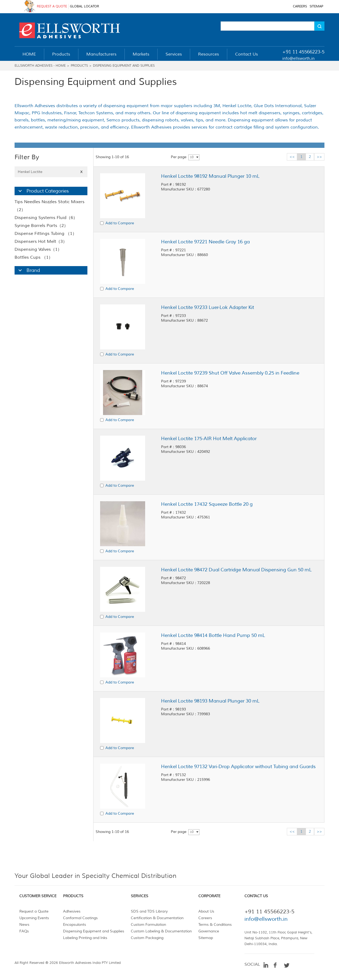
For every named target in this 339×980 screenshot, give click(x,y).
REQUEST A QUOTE (52, 6)
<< (292, 157)
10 (192, 157)
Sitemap (206, 938)
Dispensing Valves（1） (38, 249)
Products (79, 66)
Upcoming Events (34, 918)
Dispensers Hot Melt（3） (41, 241)
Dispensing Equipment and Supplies (124, 66)
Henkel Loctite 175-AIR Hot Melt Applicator (209, 439)
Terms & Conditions (215, 925)
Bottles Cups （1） (34, 257)
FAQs (24, 931)
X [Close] (81, 172)
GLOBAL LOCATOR (84, 6)
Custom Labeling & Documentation (161, 931)
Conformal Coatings (80, 918)
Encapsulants (75, 925)
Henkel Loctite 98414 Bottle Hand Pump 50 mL (213, 635)
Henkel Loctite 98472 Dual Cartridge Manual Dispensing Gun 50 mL (236, 570)
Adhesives (72, 911)
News (24, 925)
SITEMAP (316, 6)
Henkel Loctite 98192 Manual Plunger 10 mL (210, 176)
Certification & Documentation (157, 918)
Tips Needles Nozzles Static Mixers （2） (50, 206)
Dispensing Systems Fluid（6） (46, 218)
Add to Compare (120, 223)
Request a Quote (34, 911)
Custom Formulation (148, 925)
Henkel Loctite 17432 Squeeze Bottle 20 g (207, 504)
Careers (205, 918)
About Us (206, 911)
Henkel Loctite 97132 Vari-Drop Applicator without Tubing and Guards (238, 767)
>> (319, 157)
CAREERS (300, 6)
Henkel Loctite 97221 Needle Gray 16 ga (205, 242)
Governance (209, 931)
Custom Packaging (147, 938)
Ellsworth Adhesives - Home (40, 66)
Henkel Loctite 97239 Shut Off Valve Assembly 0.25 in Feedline (230, 373)
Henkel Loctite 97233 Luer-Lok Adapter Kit (208, 307)
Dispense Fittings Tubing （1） (46, 234)
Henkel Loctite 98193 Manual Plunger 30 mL (210, 701)
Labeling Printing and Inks (85, 938)
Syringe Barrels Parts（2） (41, 226)
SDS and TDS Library (149, 911)
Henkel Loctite (51, 172)
